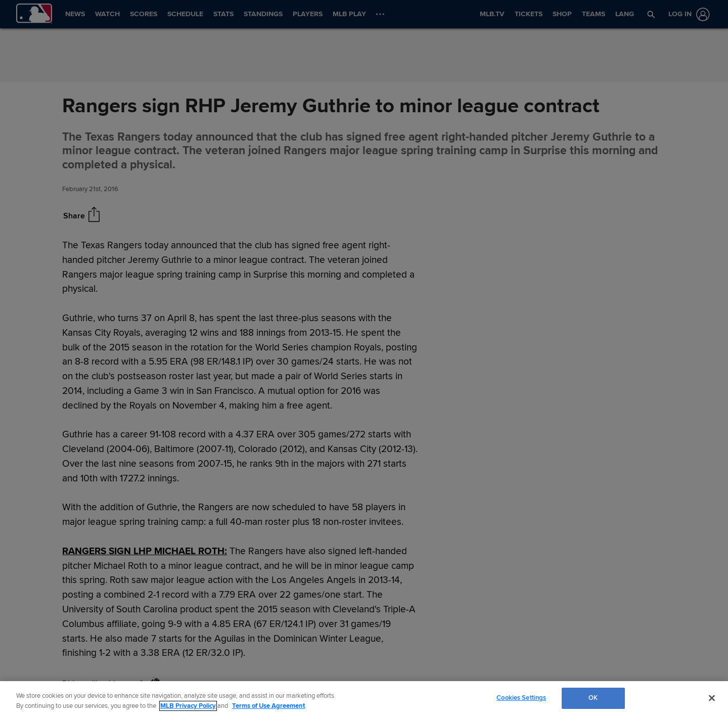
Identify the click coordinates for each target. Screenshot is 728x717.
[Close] (712, 698)
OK (593, 698)
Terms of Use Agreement (268, 706)
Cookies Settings (521, 698)
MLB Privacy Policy (188, 706)
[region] (364, 699)
